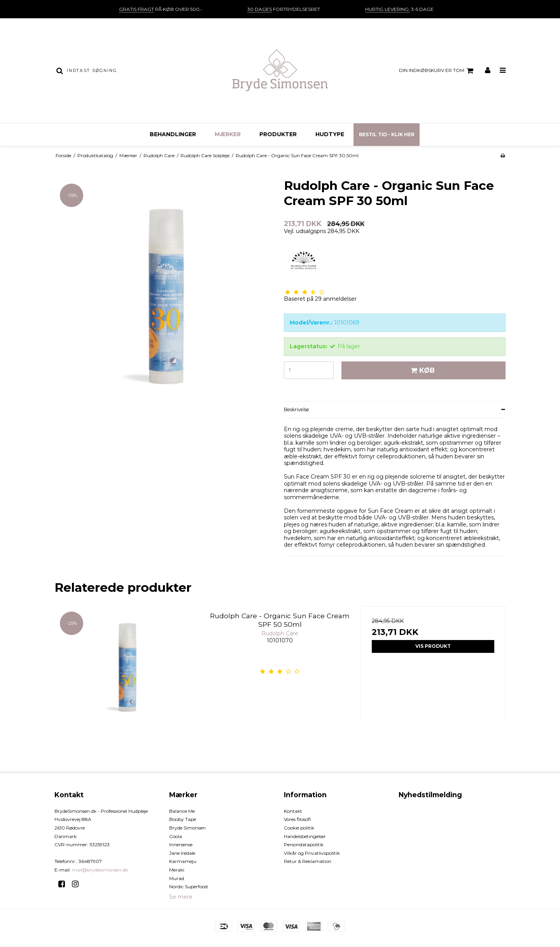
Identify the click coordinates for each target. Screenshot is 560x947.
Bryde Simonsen (187, 828)
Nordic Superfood (188, 886)
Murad (177, 878)
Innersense (181, 844)
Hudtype (330, 134)
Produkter (278, 134)
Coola (176, 836)
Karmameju (183, 861)
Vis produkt (433, 646)
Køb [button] (422, 370)
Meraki (177, 870)
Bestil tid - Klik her (387, 134)
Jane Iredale (182, 853)
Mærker (228, 134)
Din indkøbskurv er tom (437, 71)
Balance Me (182, 811)
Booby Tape (183, 819)
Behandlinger (173, 134)
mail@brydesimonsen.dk (100, 870)
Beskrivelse (297, 409)
